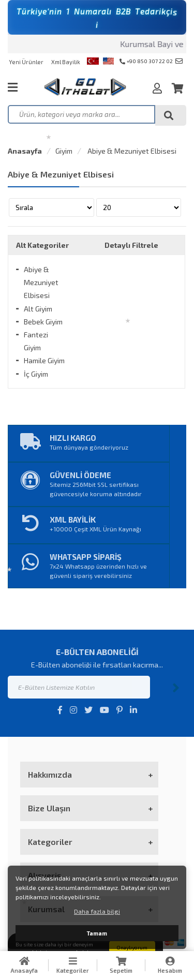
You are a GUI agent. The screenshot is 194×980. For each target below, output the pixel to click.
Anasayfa (25, 151)
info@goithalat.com (179, 61)
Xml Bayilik (66, 62)
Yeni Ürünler (26, 62)
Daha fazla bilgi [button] (97, 911)
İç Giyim (36, 374)
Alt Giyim (38, 309)
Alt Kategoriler (42, 245)
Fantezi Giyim (36, 341)
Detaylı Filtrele (131, 245)
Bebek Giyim (43, 322)
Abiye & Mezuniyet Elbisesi (131, 151)
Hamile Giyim (44, 360)
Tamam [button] (97, 933)
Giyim (64, 151)
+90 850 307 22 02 (146, 61)
